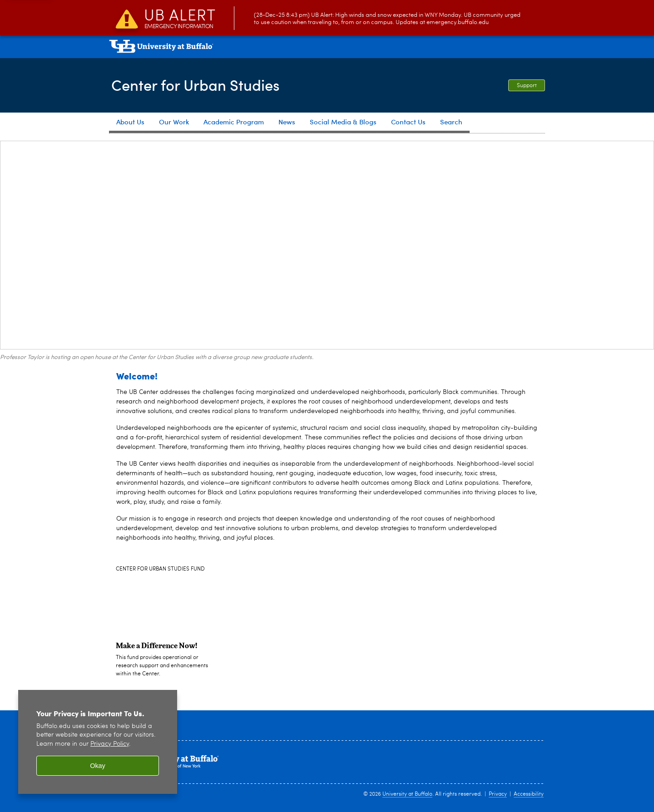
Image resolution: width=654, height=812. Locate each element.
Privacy (498, 794)
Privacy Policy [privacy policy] (110, 744)
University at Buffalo (407, 794)
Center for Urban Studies (202, 84)
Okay (98, 766)
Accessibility (529, 794)
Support (527, 86)
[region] (98, 742)
